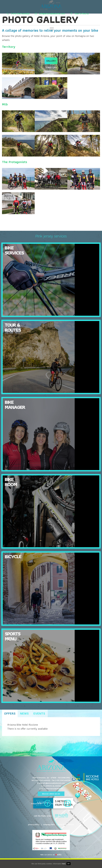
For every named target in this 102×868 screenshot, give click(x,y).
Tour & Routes (13, 327)
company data (49, 824)
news (24, 713)
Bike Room (11, 482)
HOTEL (51, 74)
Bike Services (51, 34)
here (64, 864)
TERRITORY (51, 67)
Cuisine (51, 41)
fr (17, 20)
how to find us (82, 14)
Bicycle (13, 556)
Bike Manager (15, 405)
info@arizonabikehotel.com (52, 14)
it (5, 20)
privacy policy (34, 824)
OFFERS (51, 54)
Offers (10, 713)
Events (39, 713)
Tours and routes (51, 47)
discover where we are (51, 794)
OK (69, 864)
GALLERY (51, 61)
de (11, 20)
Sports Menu (12, 636)
